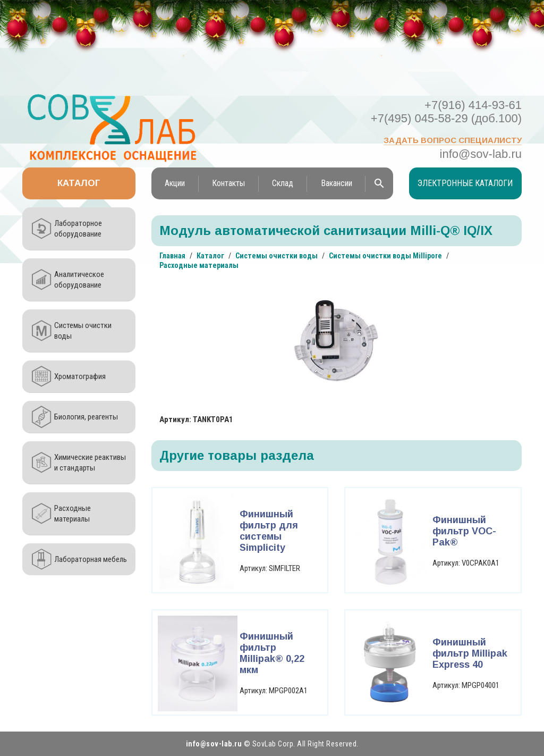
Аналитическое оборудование (79, 280)
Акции (175, 183)
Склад (283, 183)
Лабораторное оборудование (78, 229)
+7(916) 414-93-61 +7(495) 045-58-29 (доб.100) (446, 112)
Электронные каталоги (465, 183)
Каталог (79, 183)
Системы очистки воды (83, 331)
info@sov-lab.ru (481, 154)
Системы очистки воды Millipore (385, 256)
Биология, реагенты (86, 417)
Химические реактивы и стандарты (90, 463)
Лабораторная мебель (91, 559)
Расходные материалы (73, 514)
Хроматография (80, 376)
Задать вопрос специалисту (453, 140)
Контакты (228, 183)
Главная (172, 256)
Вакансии (337, 183)
